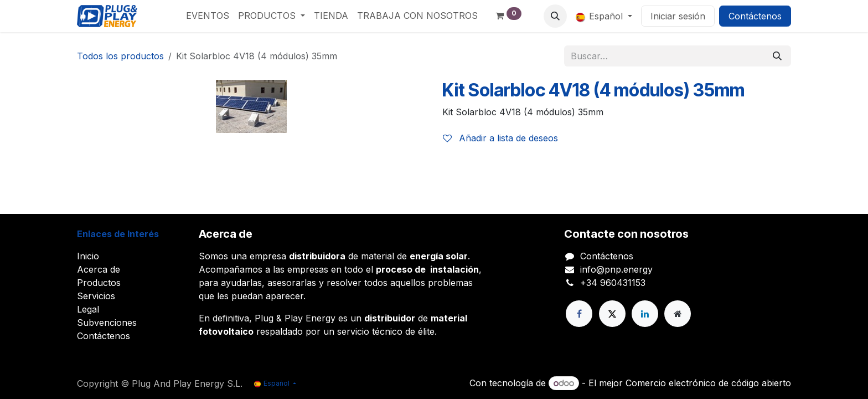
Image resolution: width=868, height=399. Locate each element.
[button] (555, 16)
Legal (88, 309)
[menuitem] (208, 16)
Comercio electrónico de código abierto (708, 383)
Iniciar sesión (678, 16)
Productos (99, 283)
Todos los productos (120, 56)
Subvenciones (107, 323)
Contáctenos (755, 16)
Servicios (96, 296)
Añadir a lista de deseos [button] (500, 138)
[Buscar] (777, 56)
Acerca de (99, 269)
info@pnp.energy (616, 269)
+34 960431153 (613, 283)
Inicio (88, 256)
